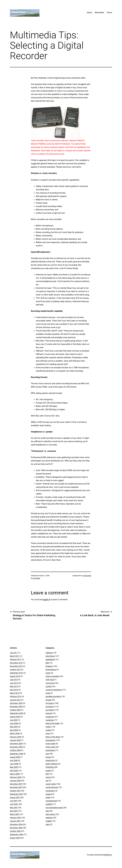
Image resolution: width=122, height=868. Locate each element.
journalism (50, 707)
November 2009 (16, 707)
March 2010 (15, 693)
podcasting (87, 576)
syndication (50, 791)
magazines (50, 717)
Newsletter (99, 13)
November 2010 (16, 666)
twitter (48, 797)
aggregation (50, 659)
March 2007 (15, 814)
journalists (50, 710)
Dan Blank (37, 578)
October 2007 (15, 791)
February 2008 (16, 777)
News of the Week (53, 737)
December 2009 (16, 703)
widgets (49, 821)
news (48, 733)
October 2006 (15, 831)
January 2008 (15, 781)
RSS (47, 774)
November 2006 (16, 828)
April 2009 (14, 730)
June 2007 (14, 804)
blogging (49, 666)
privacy (48, 757)
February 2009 (16, 737)
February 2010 (16, 696)
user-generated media (54, 808)
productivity (50, 760)
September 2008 (16, 754)
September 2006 (16, 834)
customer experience (54, 690)
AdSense (49, 653)
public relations (52, 764)
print (47, 754)
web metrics (50, 814)
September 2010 (16, 673)
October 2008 (15, 750)
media (48, 727)
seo (47, 781)
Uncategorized (51, 801)
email (48, 693)
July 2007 (14, 801)
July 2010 (14, 680)
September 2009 (16, 713)
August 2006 (15, 838)
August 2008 (15, 757)
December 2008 (16, 744)
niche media (50, 744)
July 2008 (14, 760)
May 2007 (14, 808)
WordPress (107, 855)
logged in (46, 600)
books (48, 673)
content (49, 686)
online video (50, 747)
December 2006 (16, 824)
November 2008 (16, 747)
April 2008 (14, 771)
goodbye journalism (53, 696)
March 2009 (15, 733)
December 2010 (16, 663)
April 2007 (14, 811)
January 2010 (15, 700)
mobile (48, 730)
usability (49, 804)
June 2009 (14, 723)
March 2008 (15, 774)
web (47, 811)
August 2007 (15, 797)
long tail (49, 713)
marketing (50, 720)
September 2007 (16, 794)
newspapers (50, 740)
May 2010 (14, 686)
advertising (50, 656)
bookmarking (51, 670)
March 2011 (15, 656)
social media (51, 784)
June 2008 (14, 764)
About (89, 13)
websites (49, 818)
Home (109, 13)
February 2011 (16, 659)
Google (48, 700)
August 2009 (15, 717)
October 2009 (15, 710)
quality (48, 771)
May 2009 (14, 727)
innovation (50, 703)
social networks (52, 787)
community (50, 683)
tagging (49, 794)
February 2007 (16, 818)
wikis (48, 824)
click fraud (50, 680)
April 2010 (14, 690)
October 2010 (15, 670)
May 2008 (14, 767)
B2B (47, 663)
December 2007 (16, 784)
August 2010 (15, 676)
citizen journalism (53, 676)
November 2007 (16, 787)
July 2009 (14, 720)
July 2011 (14, 653)
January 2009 (15, 740)
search (48, 777)
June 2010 (14, 683)
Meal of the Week (52, 723)
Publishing (50, 767)
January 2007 (15, 821)
